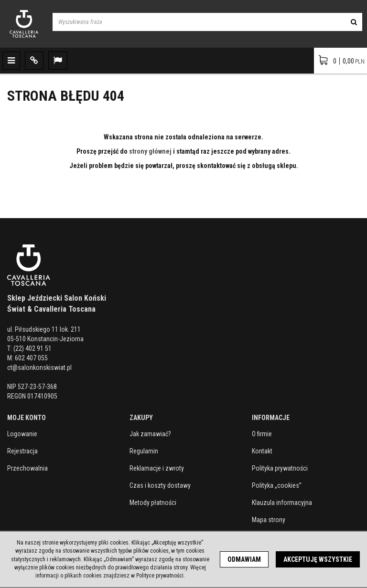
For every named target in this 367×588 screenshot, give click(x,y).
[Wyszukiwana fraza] (199, 22)
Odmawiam (244, 559)
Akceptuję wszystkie (318, 559)
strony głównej (150, 151)
